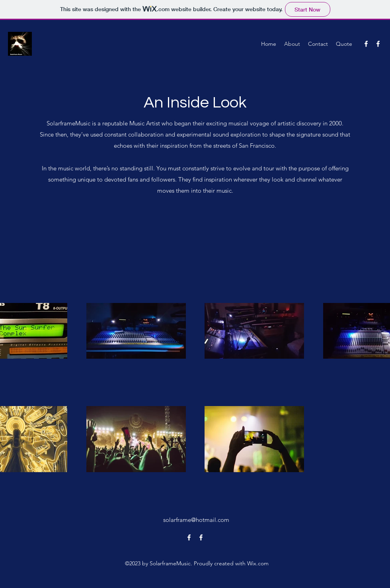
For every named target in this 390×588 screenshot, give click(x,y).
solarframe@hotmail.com (196, 520)
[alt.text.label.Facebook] (366, 44)
